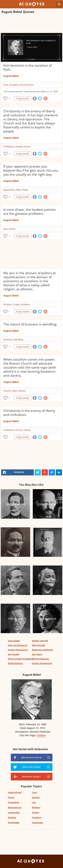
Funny (11, 797)
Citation (41, 735)
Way (18, 190)
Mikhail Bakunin (40, 659)
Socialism (14, 85)
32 (10, 154)
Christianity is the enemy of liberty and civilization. (29, 413)
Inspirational (15, 792)
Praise (25, 190)
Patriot (12, 229)
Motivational (15, 807)
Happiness (37, 822)
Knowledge (14, 822)
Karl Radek (14, 654)
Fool (6, 85)
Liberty (27, 430)
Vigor (15, 391)
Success (36, 797)
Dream (36, 812)
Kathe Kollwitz (15, 663)
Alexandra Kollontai (42, 650)
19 (10, 347)
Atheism (7, 304)
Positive (12, 817)
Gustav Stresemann (42, 663)
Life (34, 802)
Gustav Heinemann (18, 650)
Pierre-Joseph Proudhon (20, 659)
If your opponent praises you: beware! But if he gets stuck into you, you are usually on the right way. (31, 170)
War (5, 229)
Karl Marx (37, 654)
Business (8, 339)
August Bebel (11, 76)
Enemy (27, 146)
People (19, 146)
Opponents (9, 190)
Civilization (9, 146)
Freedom (37, 817)
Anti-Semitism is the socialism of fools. (28, 67)
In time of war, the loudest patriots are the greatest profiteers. (29, 212)
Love (34, 792)
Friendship (13, 802)
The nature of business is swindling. (30, 324)
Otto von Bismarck (18, 645)
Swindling (18, 339)
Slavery (22, 391)
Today (16, 304)
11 (10, 236)
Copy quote (23, 98)
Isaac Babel (14, 641)
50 (10, 98)
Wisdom (36, 807)
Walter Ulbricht (40, 641)
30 (10, 197)
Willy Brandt (38, 645)
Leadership (14, 812)
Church (7, 391)
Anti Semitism (27, 85)
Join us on (32, 757)
